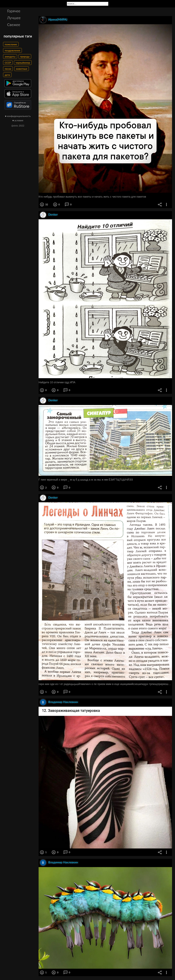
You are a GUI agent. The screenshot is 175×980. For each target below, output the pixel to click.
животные (22, 69)
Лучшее (14, 18)
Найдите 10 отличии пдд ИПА (57, 382)
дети (7, 75)
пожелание (11, 44)
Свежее (14, 25)
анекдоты (10, 56)
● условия (18, 120)
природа (25, 56)
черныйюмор (23, 63)
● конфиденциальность (18, 116)
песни (8, 69)
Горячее (14, 11)
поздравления (12, 50)
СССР (8, 63)
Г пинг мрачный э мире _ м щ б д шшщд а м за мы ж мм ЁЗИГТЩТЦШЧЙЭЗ (86, 480)
